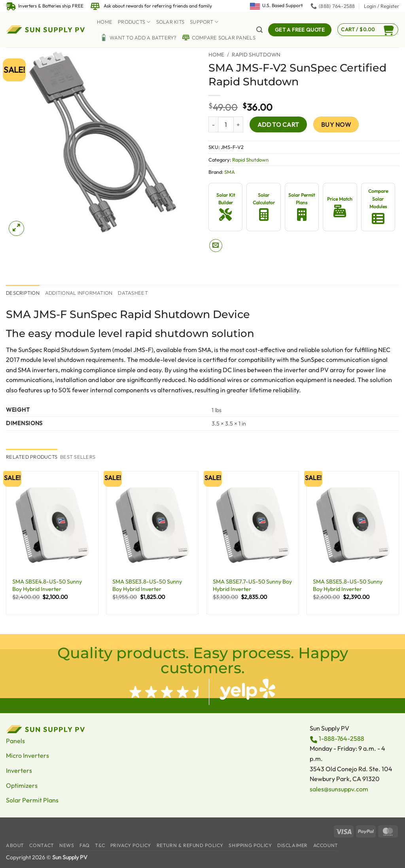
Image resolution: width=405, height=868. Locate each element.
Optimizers (22, 785)
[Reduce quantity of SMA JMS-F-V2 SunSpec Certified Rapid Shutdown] (213, 124)
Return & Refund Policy (190, 845)
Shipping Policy (250, 845)
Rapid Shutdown (256, 55)
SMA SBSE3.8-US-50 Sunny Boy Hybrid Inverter (147, 585)
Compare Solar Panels (219, 38)
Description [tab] (23, 293)
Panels (15, 741)
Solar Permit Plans (32, 800)
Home (105, 22)
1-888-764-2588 (342, 738)
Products (134, 22)
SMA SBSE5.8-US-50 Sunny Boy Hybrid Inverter (348, 585)
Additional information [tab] (79, 293)
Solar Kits (170, 22)
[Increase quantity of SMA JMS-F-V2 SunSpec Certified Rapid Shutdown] (238, 124)
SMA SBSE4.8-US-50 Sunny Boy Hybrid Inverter (47, 585)
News (67, 845)
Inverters (19, 770)
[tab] (32, 457)
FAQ (85, 845)
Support (204, 22)
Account (326, 845)
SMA (230, 172)
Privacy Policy (131, 845)
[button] (381, 6)
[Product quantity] (226, 124)
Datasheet (133, 293)
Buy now (336, 124)
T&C (100, 845)
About (15, 845)
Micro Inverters (27, 755)
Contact (42, 845)
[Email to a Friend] (216, 246)
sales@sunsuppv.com (339, 789)
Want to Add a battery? (138, 38)
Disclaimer (292, 845)
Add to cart (278, 124)
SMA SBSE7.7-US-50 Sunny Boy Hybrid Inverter (252, 585)
